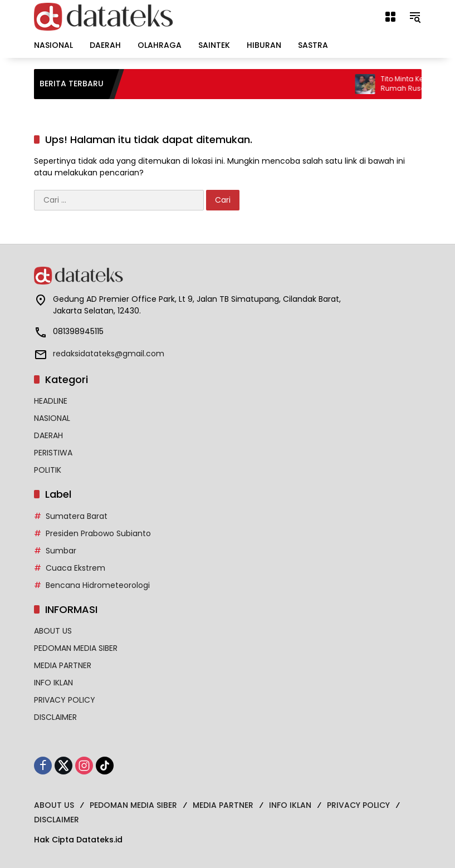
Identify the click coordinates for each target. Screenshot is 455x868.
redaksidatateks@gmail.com (109, 354)
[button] (415, 17)
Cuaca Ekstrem (75, 568)
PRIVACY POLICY (65, 700)
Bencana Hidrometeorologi (98, 585)
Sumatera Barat (77, 516)
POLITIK (48, 470)
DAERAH (48, 435)
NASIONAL (52, 418)
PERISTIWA (53, 453)
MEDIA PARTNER (63, 665)
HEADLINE (51, 401)
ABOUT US (53, 631)
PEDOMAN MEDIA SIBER (76, 648)
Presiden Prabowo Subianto (98, 533)
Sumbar (61, 551)
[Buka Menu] (390, 17)
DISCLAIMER (55, 717)
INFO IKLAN (53, 683)
